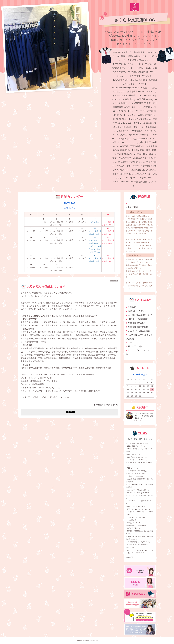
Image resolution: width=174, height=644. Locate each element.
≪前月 (66, 208)
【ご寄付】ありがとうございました (139, 337)
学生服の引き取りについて (106, 405)
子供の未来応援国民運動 (139, 331)
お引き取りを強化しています (43, 287)
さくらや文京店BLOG (135, 20)
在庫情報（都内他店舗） (139, 327)
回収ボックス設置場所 (138, 319)
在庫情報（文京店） (137, 323)
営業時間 (132, 307)
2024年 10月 (69, 203)
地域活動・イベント (137, 311)
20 (152, 389)
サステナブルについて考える (139, 352)
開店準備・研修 (135, 346)
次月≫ (73, 208)
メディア (132, 342)
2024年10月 (140, 375)
